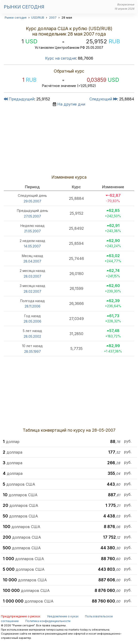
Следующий (103, 99)
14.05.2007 (32, 246)
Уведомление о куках (63, 616)
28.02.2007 (33, 291)
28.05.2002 (32, 336)
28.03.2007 (33, 276)
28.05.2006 (33, 321)
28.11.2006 (33, 306)
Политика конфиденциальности (48, 621)
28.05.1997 (33, 351)
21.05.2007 (33, 231)
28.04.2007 (32, 261)
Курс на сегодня (60, 58)
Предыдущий (19, 99)
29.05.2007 (33, 201)
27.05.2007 (33, 216)
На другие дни (71, 104)
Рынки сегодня (24, 7)
